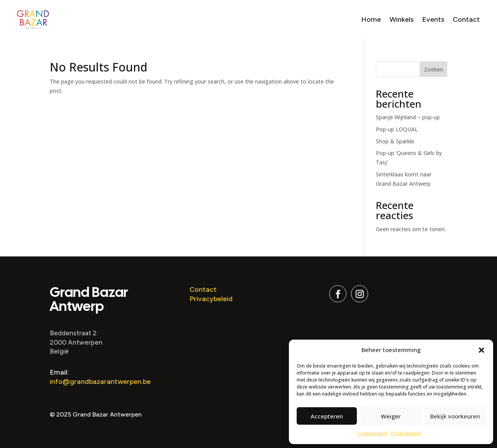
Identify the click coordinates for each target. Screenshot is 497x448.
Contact (466, 19)
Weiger (391, 416)
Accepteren (327, 416)
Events (433, 19)
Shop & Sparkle (395, 141)
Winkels (401, 19)
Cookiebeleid (372, 433)
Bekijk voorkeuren (455, 416)
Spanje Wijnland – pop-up (408, 117)
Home (371, 19)
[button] (481, 350)
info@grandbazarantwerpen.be (100, 382)
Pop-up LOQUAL (397, 129)
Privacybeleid (406, 433)
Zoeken (434, 69)
